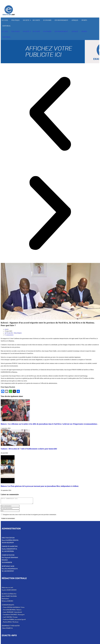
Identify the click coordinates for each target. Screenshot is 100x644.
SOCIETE (26, 20)
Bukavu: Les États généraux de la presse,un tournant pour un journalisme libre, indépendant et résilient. (40, 486)
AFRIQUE (75, 20)
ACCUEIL (5, 20)
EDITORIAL (7, 26)
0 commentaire (9, 335)
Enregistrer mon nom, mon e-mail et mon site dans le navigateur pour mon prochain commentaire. (30, 516)
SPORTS (84, 20)
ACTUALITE (9, 333)
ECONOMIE (47, 20)
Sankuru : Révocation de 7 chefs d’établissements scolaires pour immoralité (29, 449)
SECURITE (36, 20)
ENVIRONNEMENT (61, 20)
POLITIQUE (16, 20)
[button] (50, 114)
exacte (7, 329)
